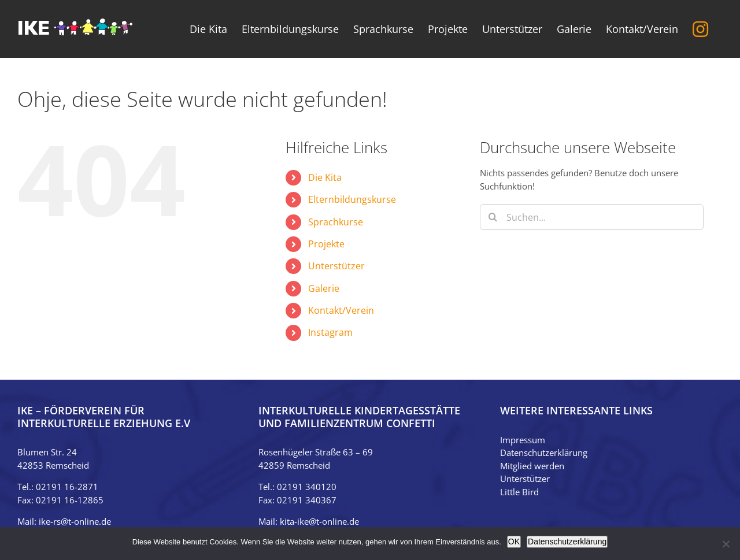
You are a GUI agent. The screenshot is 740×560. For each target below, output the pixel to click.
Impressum (523, 440)
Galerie (324, 288)
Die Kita (325, 177)
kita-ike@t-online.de (319, 521)
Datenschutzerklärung (544, 453)
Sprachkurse (336, 222)
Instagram (330, 332)
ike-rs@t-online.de (75, 521)
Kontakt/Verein (341, 310)
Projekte (326, 244)
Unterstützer (336, 266)
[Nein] (726, 544)
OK (514, 542)
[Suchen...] (592, 217)
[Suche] (493, 217)
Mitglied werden (532, 466)
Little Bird (519, 492)
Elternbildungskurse (352, 199)
